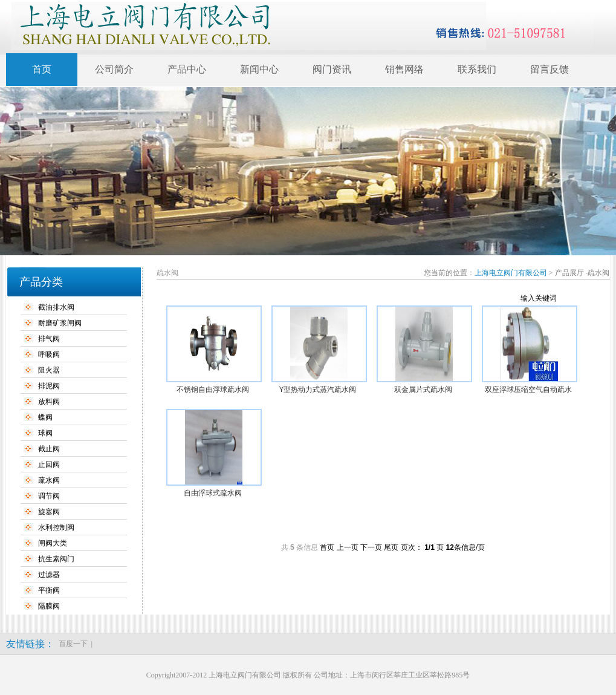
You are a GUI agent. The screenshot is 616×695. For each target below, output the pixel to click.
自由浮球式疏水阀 (213, 493)
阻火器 (49, 370)
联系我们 (477, 69)
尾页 (391, 547)
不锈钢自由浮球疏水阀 (213, 390)
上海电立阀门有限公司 (511, 273)
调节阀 (49, 496)
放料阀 (49, 402)
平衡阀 (49, 590)
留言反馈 (550, 69)
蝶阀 (45, 417)
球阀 (45, 433)
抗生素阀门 (56, 559)
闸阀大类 (53, 543)
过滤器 (49, 575)
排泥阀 (49, 386)
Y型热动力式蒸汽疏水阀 (317, 390)
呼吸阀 (49, 354)
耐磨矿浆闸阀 (60, 323)
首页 (42, 69)
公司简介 (114, 69)
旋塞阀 (49, 512)
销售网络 (404, 69)
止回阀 (49, 465)
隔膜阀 (49, 606)
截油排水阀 (56, 307)
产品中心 (187, 69)
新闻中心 (259, 69)
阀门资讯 (332, 69)
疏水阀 (49, 480)
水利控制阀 (56, 527)
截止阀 (49, 449)
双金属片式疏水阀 (423, 390)
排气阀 (49, 339)
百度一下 (73, 644)
